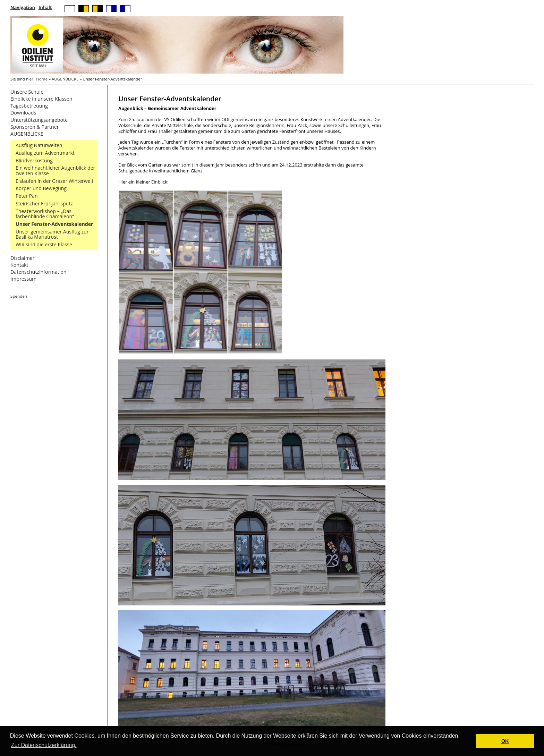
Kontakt (19, 265)
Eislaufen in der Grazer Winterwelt (54, 181)
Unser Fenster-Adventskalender (54, 224)
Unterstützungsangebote (39, 120)
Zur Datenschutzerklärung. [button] (44, 745)
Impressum (23, 279)
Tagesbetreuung (29, 106)
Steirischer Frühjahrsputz (44, 203)
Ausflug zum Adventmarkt (45, 153)
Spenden (19, 296)
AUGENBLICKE (65, 79)
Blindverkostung (34, 160)
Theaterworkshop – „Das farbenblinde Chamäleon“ (45, 214)
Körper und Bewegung (41, 188)
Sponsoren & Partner (35, 127)
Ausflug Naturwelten (39, 145)
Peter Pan (27, 196)
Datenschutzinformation (39, 272)
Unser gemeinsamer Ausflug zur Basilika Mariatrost (52, 234)
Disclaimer (23, 258)
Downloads (23, 113)
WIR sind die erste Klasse (44, 244)
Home (42, 79)
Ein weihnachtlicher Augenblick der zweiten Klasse (55, 171)
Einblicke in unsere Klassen (41, 99)
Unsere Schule (27, 92)
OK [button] (505, 741)
